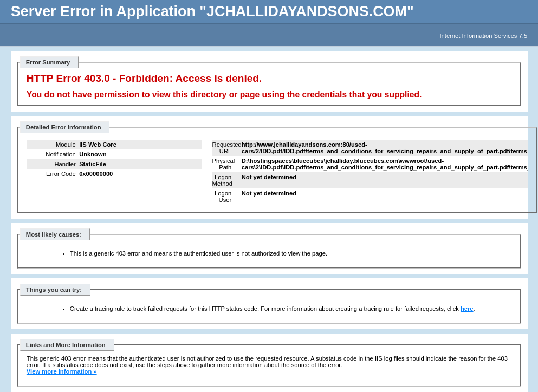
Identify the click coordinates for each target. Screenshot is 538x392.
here (467, 309)
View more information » (62, 371)
